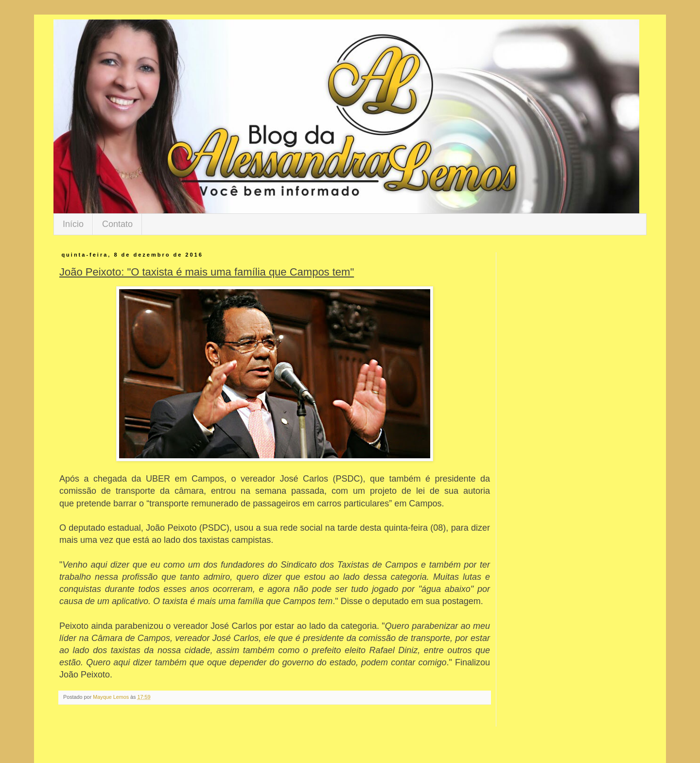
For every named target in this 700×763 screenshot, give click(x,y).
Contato (117, 224)
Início (73, 224)
